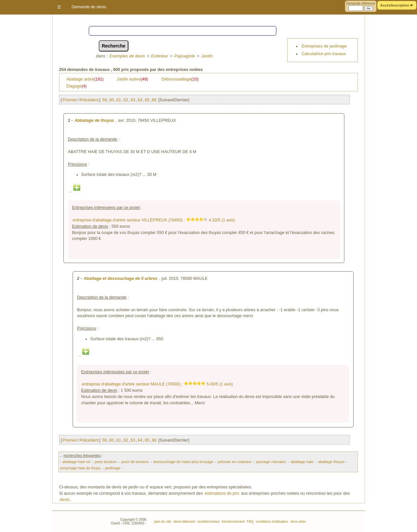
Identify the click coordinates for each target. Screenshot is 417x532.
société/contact (208, 522)
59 (104, 100)
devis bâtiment (184, 522)
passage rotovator (271, 462)
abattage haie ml (76, 462)
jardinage (113, 468)
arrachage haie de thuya (80, 468)
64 (140, 100)
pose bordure (106, 462)
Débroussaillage (180, 79)
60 (112, 100)
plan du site (163, 522)
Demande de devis (89, 7)
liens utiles (298, 522)
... (74, 191)
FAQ (250, 522)
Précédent (89, 100)
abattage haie (302, 462)
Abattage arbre (85, 79)
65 (147, 100)
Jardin (207, 56)
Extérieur (160, 56)
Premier (70, 100)
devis (65, 500)
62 (126, 100)
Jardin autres (133, 79)
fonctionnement (233, 522)
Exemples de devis (127, 56)
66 (154, 100)
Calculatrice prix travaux (324, 54)
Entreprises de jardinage (324, 46)
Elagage (77, 86)
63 (133, 100)
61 (119, 100)
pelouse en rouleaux (235, 462)
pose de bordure (135, 462)
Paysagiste (185, 56)
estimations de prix (222, 493)
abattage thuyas (331, 462)
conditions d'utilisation (272, 522)
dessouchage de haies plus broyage (183, 462)
